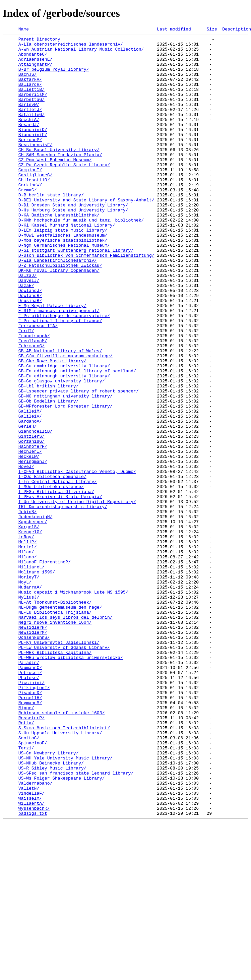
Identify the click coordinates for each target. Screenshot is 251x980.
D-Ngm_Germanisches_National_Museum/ (64, 288)
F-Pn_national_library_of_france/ (60, 379)
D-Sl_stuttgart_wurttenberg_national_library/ (76, 294)
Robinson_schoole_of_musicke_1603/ (61, 849)
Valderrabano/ (35, 934)
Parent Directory (39, 41)
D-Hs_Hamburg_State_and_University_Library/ (73, 246)
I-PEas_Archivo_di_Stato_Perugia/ (60, 590)
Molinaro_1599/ (37, 680)
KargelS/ (29, 626)
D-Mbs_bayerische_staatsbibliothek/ (63, 282)
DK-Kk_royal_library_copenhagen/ (59, 318)
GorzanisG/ (32, 524)
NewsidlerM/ (33, 753)
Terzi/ (26, 892)
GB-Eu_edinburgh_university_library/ (64, 445)
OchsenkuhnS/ (34, 759)
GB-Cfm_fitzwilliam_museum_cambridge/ (66, 421)
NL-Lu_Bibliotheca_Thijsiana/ (55, 729)
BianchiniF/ (33, 156)
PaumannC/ (30, 795)
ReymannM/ (30, 837)
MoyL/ (25, 692)
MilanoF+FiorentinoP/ (45, 668)
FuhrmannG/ (32, 409)
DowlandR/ (30, 349)
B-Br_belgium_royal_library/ (54, 77)
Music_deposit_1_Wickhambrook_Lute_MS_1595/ (73, 705)
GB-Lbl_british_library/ (48, 457)
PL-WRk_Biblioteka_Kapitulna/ (55, 777)
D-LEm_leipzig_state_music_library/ (63, 270)
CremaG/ (28, 222)
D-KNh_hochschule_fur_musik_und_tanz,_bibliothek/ (81, 258)
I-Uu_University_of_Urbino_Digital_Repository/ (77, 596)
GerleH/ (28, 505)
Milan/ (26, 656)
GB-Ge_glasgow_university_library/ (61, 451)
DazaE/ (26, 336)
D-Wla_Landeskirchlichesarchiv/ (58, 306)
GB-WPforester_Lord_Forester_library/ (66, 481)
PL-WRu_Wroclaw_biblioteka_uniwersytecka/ (71, 783)
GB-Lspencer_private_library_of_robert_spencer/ (79, 463)
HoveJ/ (26, 554)
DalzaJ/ (28, 324)
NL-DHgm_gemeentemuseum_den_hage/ (60, 723)
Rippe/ (26, 843)
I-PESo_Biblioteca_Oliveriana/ (56, 584)
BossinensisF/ (35, 168)
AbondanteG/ (33, 59)
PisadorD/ (30, 825)
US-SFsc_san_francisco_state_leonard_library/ (76, 922)
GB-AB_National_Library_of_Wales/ (60, 415)
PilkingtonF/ (34, 819)
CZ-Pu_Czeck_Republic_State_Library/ (64, 192)
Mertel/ (28, 650)
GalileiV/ (30, 493)
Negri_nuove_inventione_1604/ (55, 741)
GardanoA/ (30, 499)
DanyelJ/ (29, 330)
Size (212, 30)
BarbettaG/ (32, 113)
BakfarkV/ (30, 89)
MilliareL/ (32, 674)
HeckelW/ (29, 542)
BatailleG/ (32, 131)
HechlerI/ (30, 536)
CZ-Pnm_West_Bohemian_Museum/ (55, 186)
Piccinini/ (32, 813)
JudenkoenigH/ (35, 614)
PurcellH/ (30, 831)
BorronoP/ (30, 162)
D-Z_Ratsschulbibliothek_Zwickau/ (60, 312)
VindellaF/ (32, 946)
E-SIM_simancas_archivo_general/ (59, 367)
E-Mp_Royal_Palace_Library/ (52, 361)
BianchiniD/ (33, 149)
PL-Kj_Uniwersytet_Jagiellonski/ (59, 765)
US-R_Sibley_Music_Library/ (52, 916)
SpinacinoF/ (33, 885)
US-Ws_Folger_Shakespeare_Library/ (61, 928)
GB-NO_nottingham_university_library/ (66, 469)
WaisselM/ (30, 952)
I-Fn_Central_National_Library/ (58, 572)
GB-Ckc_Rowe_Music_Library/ (52, 427)
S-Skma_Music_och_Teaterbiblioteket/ (64, 867)
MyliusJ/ (29, 711)
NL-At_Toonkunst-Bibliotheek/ (55, 717)
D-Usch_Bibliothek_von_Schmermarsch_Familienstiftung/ (86, 300)
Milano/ (28, 662)
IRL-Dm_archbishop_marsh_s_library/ (63, 602)
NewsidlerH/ (33, 747)
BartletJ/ (30, 125)
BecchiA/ (29, 137)
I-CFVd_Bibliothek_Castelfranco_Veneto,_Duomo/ (77, 560)
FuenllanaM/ (33, 403)
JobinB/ (28, 608)
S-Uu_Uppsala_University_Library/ (60, 873)
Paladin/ (29, 789)
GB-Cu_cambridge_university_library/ (64, 433)
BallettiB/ (32, 101)
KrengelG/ (30, 632)
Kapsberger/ (33, 620)
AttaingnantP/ (35, 71)
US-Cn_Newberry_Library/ (48, 898)
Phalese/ (29, 807)
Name (24, 30)
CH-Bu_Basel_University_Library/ (59, 174)
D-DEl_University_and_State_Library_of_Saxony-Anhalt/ (86, 234)
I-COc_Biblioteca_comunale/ (52, 566)
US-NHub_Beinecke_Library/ (51, 910)
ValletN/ (29, 940)
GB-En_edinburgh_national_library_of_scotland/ (77, 439)
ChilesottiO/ (34, 210)
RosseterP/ (32, 855)
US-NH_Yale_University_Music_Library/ (66, 904)
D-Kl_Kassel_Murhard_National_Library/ (67, 264)
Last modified (174, 30)
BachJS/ (28, 83)
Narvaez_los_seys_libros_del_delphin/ (66, 735)
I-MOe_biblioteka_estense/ (51, 578)
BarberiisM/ (33, 107)
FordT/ (26, 391)
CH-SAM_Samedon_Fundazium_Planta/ (60, 180)
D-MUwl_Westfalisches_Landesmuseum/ (63, 276)
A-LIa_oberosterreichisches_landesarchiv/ (71, 47)
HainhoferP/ (33, 530)
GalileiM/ (30, 487)
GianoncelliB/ (35, 511)
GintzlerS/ (32, 517)
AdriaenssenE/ (35, 65)
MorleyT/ (29, 686)
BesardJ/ (29, 143)
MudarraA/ (30, 698)
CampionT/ (30, 198)
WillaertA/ (32, 958)
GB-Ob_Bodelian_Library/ (48, 475)
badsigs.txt (33, 970)
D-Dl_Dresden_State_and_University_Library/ (73, 240)
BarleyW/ (29, 119)
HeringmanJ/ (33, 548)
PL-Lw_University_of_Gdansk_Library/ (64, 771)
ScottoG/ (29, 879)
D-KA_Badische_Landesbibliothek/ (59, 252)
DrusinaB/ (30, 355)
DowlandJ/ (30, 343)
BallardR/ (30, 95)
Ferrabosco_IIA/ (38, 385)
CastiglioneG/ (35, 204)
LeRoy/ (26, 638)
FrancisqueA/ (34, 397)
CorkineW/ (30, 216)
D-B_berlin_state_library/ (51, 228)
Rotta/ (26, 861)
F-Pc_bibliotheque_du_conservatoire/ (64, 373)
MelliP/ (28, 644)
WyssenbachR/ (34, 964)
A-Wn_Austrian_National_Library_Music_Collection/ (81, 53)
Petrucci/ (30, 801)
